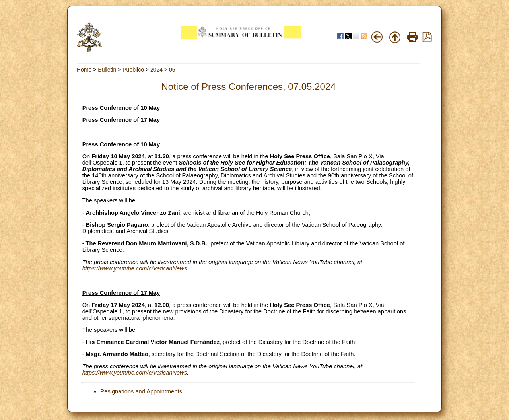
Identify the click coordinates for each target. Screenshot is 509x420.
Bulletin (107, 70)
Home (84, 70)
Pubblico (133, 70)
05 (172, 70)
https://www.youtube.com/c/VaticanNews (135, 268)
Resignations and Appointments (141, 391)
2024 (156, 70)
